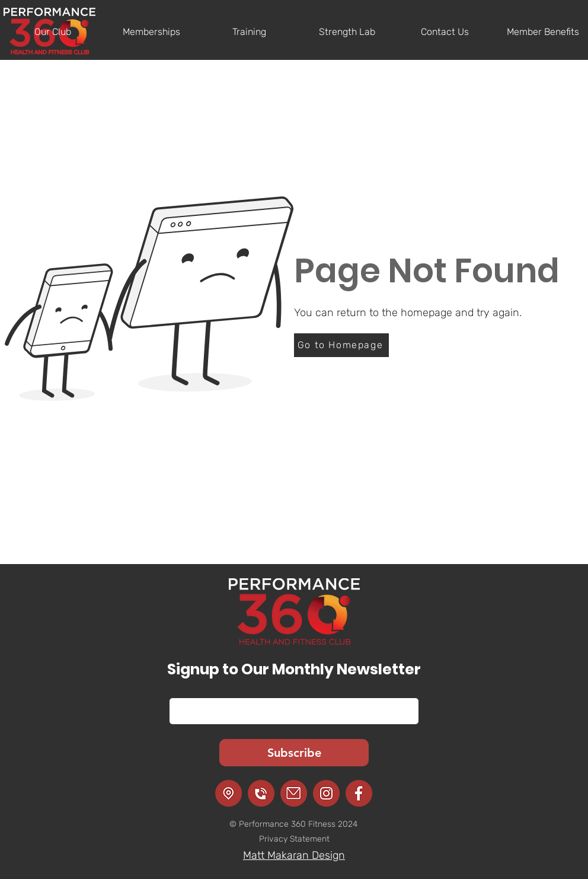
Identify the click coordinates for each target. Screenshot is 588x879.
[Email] (290, 711)
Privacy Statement (294, 839)
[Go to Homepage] (341, 345)
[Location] (229, 793)
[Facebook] (359, 793)
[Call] (261, 793)
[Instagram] (326, 793)
